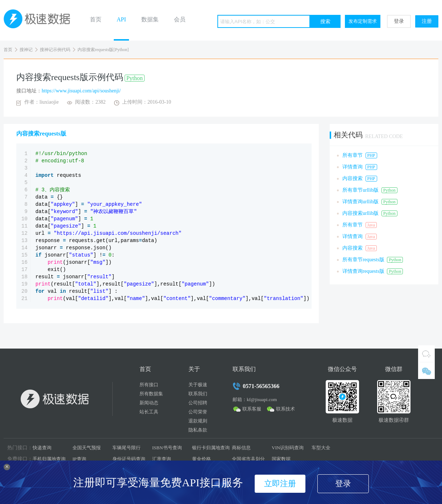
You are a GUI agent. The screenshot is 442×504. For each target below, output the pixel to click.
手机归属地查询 (49, 459)
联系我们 (198, 394)
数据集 (150, 19)
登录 (399, 21)
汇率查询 (162, 459)
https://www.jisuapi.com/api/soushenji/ (81, 91)
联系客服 (252, 409)
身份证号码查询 (129, 459)
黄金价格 (201, 459)
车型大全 (321, 448)
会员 (180, 19)
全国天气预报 (87, 448)
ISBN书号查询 (167, 448)
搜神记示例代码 (55, 50)
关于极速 (198, 385)
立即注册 (280, 484)
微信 (426, 371)
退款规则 (198, 421)
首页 (96, 19)
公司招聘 (198, 403)
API (121, 19)
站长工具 (149, 412)
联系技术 (285, 409)
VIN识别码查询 (288, 448)
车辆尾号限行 (126, 448)
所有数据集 (151, 394)
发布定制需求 (363, 21)
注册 (427, 21)
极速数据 (40, 20)
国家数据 (281, 459)
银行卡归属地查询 (211, 448)
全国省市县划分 (248, 459)
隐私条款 (198, 430)
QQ (426, 354)
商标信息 (241, 448)
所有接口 (149, 385)
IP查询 (79, 459)
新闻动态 (149, 403)
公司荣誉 (198, 412)
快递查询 (42, 448)
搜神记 (26, 50)
